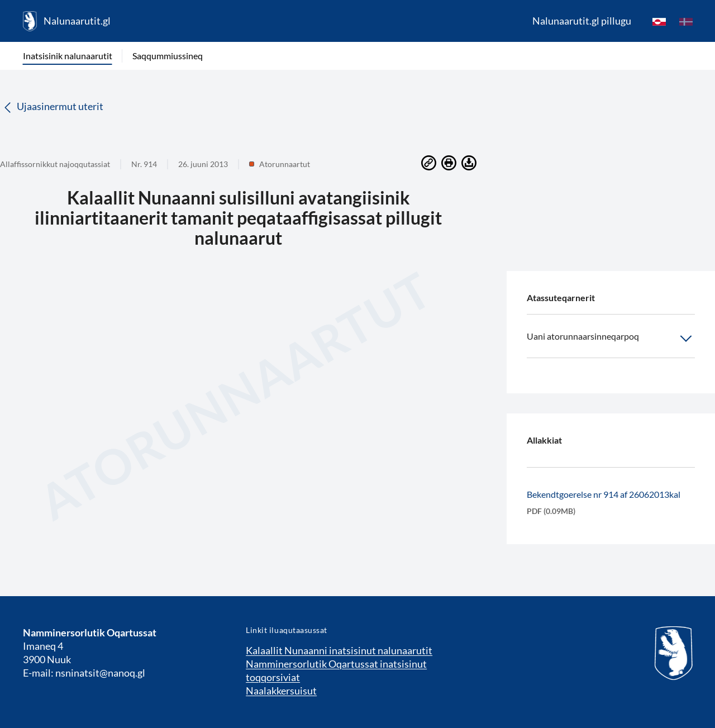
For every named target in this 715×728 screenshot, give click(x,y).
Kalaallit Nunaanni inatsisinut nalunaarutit (339, 650)
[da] (686, 21)
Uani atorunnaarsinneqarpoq (611, 339)
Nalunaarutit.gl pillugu (582, 21)
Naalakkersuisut (281, 691)
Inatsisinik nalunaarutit (68, 56)
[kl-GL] (659, 21)
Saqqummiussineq (168, 56)
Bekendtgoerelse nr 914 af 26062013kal (604, 494)
